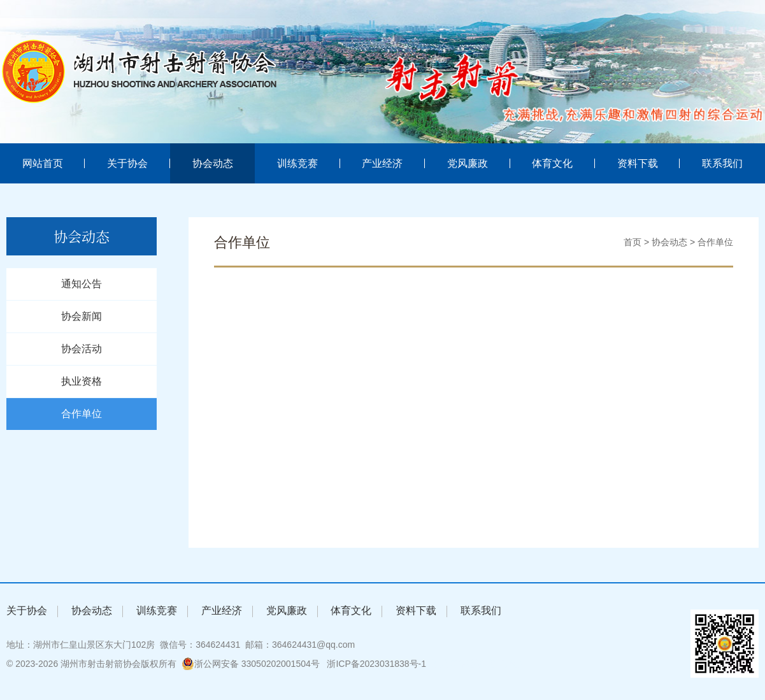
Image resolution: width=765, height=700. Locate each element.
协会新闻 (82, 316)
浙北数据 (508, 664)
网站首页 (43, 163)
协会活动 (82, 349)
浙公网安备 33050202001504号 (251, 664)
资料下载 (638, 163)
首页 (633, 242)
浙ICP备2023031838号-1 (376, 664)
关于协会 (127, 163)
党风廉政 (468, 163)
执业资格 (82, 381)
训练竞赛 (297, 163)
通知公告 (82, 284)
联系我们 (722, 163)
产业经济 (382, 163)
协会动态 (213, 163)
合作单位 (82, 414)
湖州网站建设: (461, 664)
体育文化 (552, 163)
